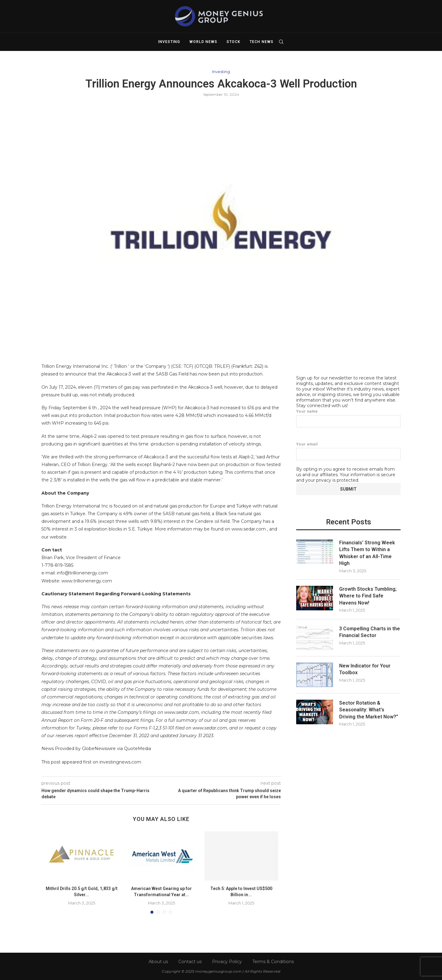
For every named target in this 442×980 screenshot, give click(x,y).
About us (158, 962)
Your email (348, 451)
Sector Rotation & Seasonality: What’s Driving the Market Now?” (369, 710)
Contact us (190, 962)
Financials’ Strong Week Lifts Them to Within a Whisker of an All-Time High (367, 553)
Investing (169, 42)
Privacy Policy (227, 962)
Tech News (262, 42)
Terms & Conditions (273, 962)
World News (203, 42)
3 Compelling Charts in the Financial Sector (370, 632)
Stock (233, 42)
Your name (348, 418)
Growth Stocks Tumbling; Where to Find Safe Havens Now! (368, 596)
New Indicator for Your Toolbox (365, 669)
